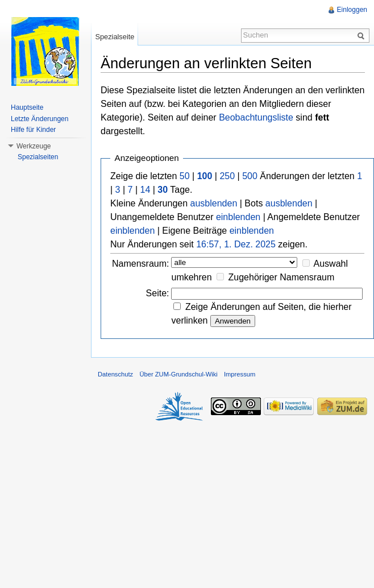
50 (185, 176)
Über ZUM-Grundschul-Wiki (178, 374)
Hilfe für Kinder (33, 130)
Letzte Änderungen (40, 119)
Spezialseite (115, 37)
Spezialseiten (38, 157)
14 (146, 190)
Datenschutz (115, 374)
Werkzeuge (34, 146)
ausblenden (214, 203)
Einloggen (352, 10)
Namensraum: (140, 264)
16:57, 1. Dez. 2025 (236, 244)
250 (227, 176)
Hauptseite (27, 107)
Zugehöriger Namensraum (282, 277)
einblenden (238, 217)
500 (250, 176)
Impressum (240, 374)
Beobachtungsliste (256, 117)
